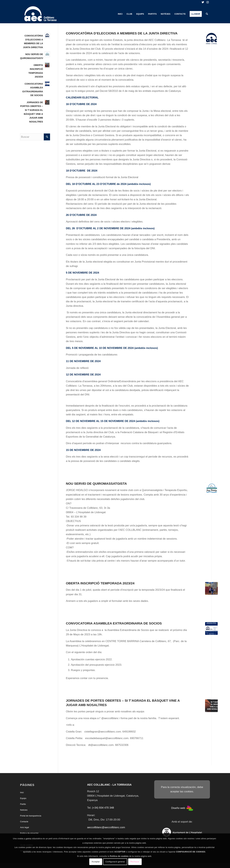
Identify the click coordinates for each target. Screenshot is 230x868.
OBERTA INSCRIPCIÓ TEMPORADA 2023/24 (100, 583)
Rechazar (135, 862)
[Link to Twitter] (203, 2)
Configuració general (115, 862)
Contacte (24, 822)
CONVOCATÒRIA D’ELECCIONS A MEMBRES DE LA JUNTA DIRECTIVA (122, 33)
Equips (23, 798)
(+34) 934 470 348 (103, 808)
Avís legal (24, 827)
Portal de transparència (31, 816)
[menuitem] (120, 14)
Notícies (24, 810)
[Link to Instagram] (208, 2)
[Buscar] (207, 14)
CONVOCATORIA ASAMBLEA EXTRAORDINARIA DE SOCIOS (114, 623)
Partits (23, 804)
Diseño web (182, 808)
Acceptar (96, 862)
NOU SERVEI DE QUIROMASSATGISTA (96, 484)
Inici (22, 792)
